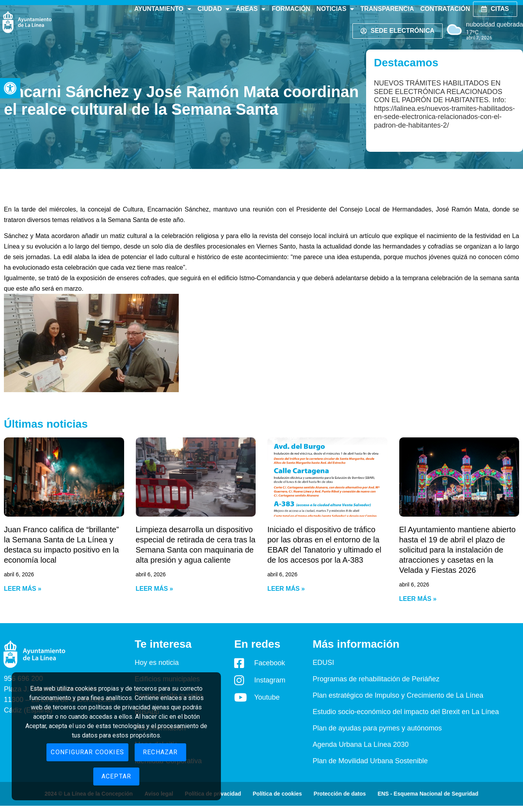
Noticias (335, 9)
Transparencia (387, 9)
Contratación (445, 9)
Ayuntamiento (163, 9)
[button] (10, 88)
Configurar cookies (87, 752)
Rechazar (160, 752)
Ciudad (213, 9)
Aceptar (116, 776)
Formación (291, 9)
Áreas (251, 9)
